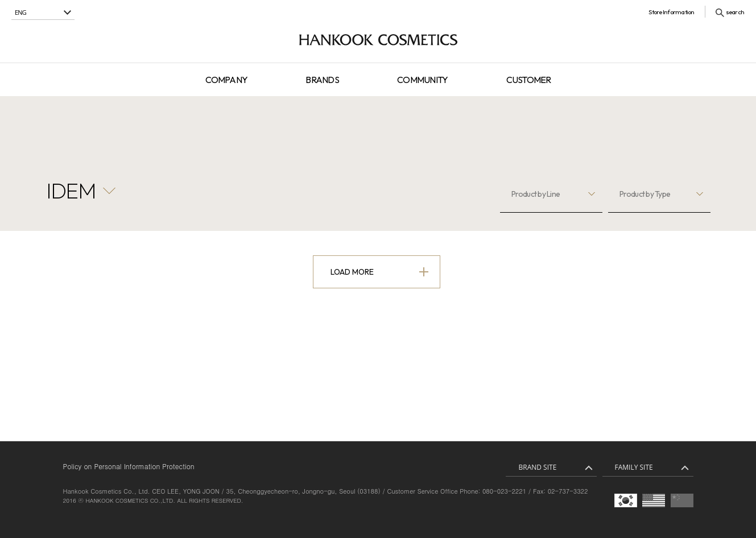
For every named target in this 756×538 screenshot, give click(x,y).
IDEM (71, 191)
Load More (352, 272)
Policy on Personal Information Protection (129, 466)
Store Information (671, 12)
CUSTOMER (529, 80)
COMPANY (227, 80)
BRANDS (322, 80)
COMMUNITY (422, 80)
